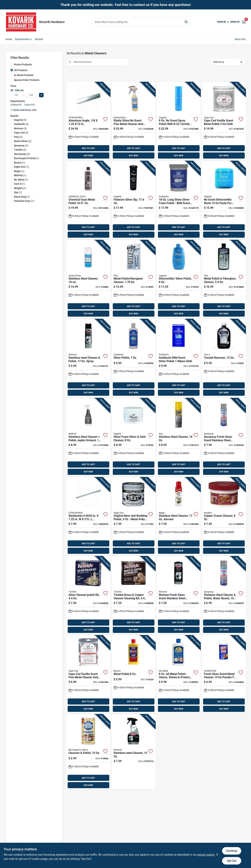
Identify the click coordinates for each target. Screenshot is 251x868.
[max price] (31, 95)
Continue (232, 851)
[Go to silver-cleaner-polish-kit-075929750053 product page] (88, 595)
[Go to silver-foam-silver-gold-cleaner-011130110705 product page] (134, 437)
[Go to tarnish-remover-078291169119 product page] (224, 358)
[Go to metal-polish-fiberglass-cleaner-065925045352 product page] (224, 279)
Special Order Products (27, 80)
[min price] (17, 95)
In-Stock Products (24, 75)
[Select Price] (41, 95)
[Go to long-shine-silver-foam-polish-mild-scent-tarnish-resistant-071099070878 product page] (179, 200)
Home (9, 39)
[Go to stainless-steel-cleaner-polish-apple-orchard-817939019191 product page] (88, 437)
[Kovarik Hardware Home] (21, 22)
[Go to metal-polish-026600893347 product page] (134, 674)
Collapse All (16, 105)
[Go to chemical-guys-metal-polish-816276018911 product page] (88, 200)
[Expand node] (12, 110)
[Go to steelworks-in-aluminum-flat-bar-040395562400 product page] (88, 516)
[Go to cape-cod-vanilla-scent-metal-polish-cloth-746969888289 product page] (224, 121)
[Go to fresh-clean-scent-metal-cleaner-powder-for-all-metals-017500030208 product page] (224, 674)
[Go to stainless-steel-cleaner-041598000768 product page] (134, 752)
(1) (26, 158)
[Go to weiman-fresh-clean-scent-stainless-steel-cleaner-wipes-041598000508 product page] (179, 595)
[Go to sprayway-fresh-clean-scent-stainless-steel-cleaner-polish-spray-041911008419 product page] (224, 437)
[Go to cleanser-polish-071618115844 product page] (88, 752)
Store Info (240, 39)
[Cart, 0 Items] (244, 22)
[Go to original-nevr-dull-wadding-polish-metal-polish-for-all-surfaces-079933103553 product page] (134, 516)
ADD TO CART (88, 148)
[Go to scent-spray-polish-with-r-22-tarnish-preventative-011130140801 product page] (179, 121)
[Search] (186, 22)
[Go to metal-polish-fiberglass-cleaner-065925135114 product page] (134, 279)
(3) (21, 124)
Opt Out (232, 861)
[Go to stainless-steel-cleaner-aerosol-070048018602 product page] (179, 516)
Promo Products (23, 64)
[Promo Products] (12, 64)
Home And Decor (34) (25, 110)
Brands (39, 39)
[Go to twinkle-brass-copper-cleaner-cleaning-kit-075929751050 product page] (134, 595)
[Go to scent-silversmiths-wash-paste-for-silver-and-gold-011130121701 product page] (224, 200)
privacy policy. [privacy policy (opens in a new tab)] (206, 855)
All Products (21, 70)
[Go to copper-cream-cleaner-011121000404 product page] (224, 516)
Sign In (221, 22)
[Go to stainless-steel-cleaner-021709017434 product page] (179, 437)
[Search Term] (141, 22)
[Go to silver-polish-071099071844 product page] (134, 358)
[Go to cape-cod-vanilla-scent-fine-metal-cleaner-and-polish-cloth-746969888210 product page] (88, 674)
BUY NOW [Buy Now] (88, 156)
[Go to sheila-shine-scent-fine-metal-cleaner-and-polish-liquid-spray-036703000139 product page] (134, 121)
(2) (21, 133)
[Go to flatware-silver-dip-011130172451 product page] (134, 200)
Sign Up (235, 22)
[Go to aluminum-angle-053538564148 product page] (88, 121)
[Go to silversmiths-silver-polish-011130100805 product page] (179, 279)
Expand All (30, 105)
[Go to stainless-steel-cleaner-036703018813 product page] (88, 279)
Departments (22, 39)
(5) (20, 120)
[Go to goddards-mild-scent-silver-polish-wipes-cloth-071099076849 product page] (179, 358)
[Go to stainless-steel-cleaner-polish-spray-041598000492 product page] (88, 358)
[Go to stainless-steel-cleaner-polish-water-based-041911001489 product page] (224, 595)
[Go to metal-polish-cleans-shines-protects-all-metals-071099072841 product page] (179, 674)
